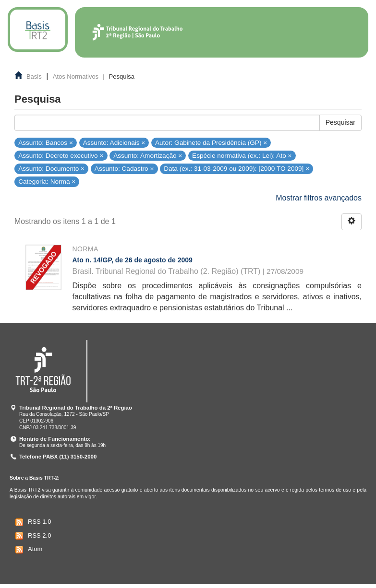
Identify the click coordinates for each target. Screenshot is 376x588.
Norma (85, 249)
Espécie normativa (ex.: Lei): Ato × (242, 155)
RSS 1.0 (32, 522)
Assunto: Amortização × (148, 155)
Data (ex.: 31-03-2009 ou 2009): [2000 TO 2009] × (237, 169)
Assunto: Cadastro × (124, 169)
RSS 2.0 (32, 536)
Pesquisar (340, 122)
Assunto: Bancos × (46, 142)
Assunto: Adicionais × (114, 142)
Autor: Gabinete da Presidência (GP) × (211, 142)
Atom (28, 550)
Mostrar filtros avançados (319, 198)
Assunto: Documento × (51, 169)
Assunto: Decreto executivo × (61, 155)
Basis (34, 76)
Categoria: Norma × (47, 182)
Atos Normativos (76, 76)
